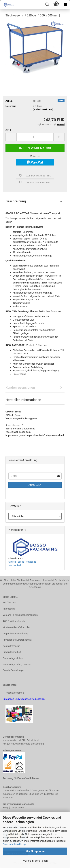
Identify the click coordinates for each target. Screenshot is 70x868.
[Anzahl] (35, 137)
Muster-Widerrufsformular (16, 627)
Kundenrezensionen (20, 388)
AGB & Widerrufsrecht (14, 621)
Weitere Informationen (35, 861)
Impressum (9, 609)
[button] (11, 137)
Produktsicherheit (12, 652)
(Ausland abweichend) (43, 110)
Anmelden (35, 485)
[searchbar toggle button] (47, 5)
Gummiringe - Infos (13, 658)
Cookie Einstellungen (14, 670)
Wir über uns (9, 603)
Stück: (9, 130)
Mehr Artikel (15, 565)
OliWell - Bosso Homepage (22, 562)
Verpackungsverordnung (15, 634)
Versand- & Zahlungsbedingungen (20, 615)
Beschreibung (16, 201)
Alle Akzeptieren (35, 851)
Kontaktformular (11, 646)
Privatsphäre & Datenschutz (17, 640)
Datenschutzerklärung (14, 844)
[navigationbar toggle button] (65, 5)
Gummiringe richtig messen (17, 664)
